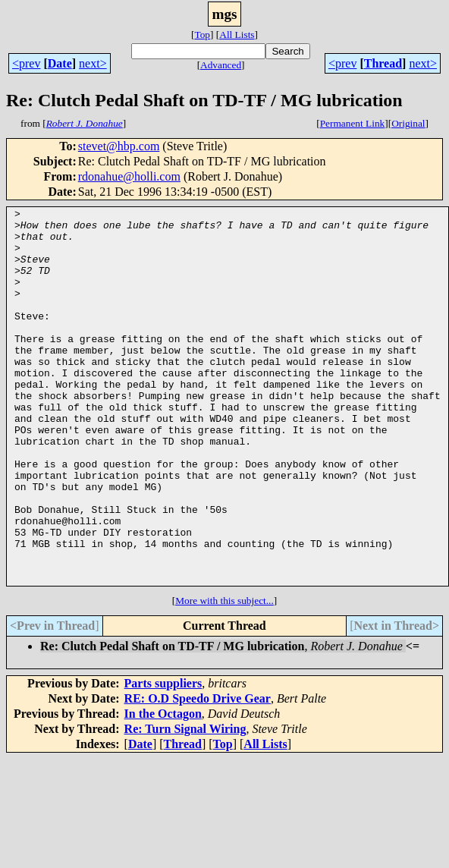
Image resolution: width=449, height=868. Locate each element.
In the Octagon (163, 789)
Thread (383, 63)
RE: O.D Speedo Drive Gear (198, 774)
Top (202, 35)
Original (408, 123)
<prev (26, 63)
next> (93, 63)
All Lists (237, 35)
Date (60, 63)
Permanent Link (353, 123)
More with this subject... (224, 676)
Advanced (221, 65)
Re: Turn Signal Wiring (185, 804)
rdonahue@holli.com (129, 176)
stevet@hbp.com (119, 146)
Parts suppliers (163, 758)
